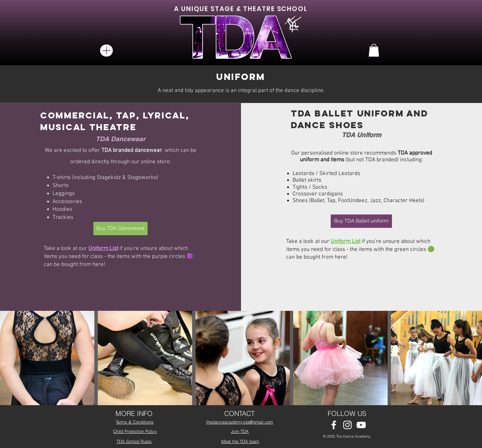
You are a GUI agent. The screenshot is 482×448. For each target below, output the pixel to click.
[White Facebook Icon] (334, 425)
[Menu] (106, 51)
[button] (374, 50)
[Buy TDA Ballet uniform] (361, 221)
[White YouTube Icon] (361, 425)
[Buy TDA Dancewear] (120, 229)
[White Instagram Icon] (347, 425)
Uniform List (103, 249)
